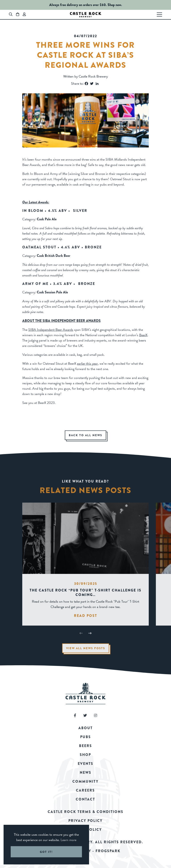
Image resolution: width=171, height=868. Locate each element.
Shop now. (115, 5)
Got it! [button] (46, 852)
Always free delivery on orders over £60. (78, 5)
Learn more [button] (68, 840)
